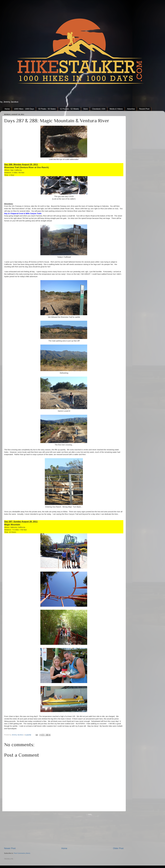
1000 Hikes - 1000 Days (24, 109)
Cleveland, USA (99, 109)
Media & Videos (116, 109)
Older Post (118, 848)
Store (86, 109)
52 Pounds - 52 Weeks (70, 109)
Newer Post (10, 848)
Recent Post (144, 109)
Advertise (131, 109)
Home (7, 109)
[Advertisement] (64, 829)
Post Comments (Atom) (22, 853)
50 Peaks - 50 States (47, 109)
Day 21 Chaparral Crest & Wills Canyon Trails (23, 213)
